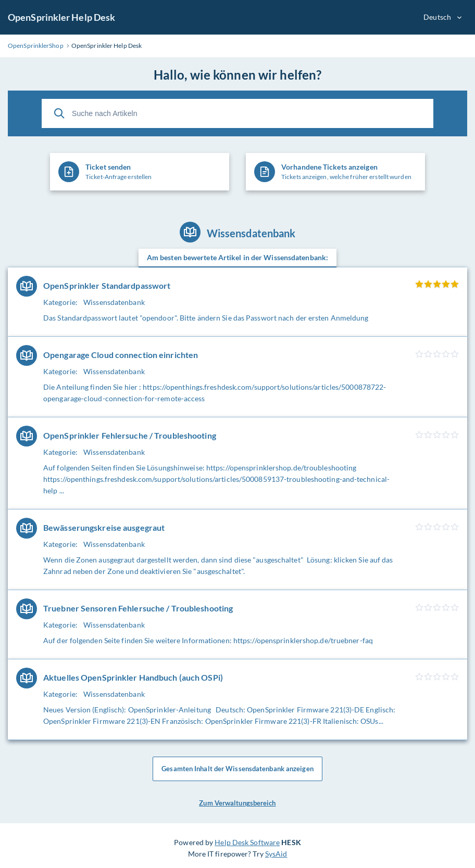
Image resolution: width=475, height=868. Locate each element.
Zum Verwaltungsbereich (237, 803)
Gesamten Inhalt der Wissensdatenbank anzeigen (238, 769)
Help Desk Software (247, 842)
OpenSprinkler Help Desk (61, 17)
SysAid (276, 854)
